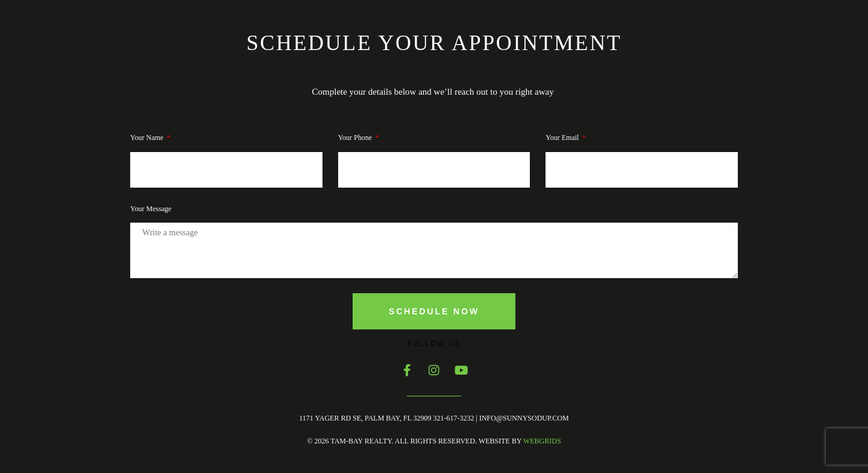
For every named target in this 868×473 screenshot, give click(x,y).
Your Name (148, 138)
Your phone (356, 138)
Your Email (563, 138)
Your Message (151, 209)
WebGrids (542, 441)
